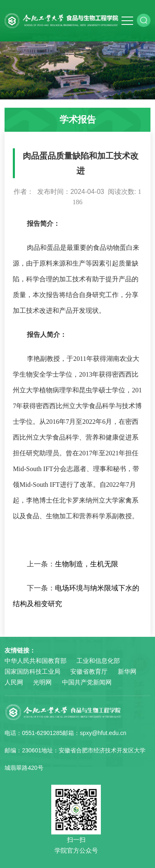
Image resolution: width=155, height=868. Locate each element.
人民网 (14, 682)
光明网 (42, 682)
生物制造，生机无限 (87, 564)
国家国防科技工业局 (32, 671)
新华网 (127, 671)
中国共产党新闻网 (87, 682)
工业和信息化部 (98, 661)
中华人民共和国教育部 (36, 661)
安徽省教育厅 (89, 671)
